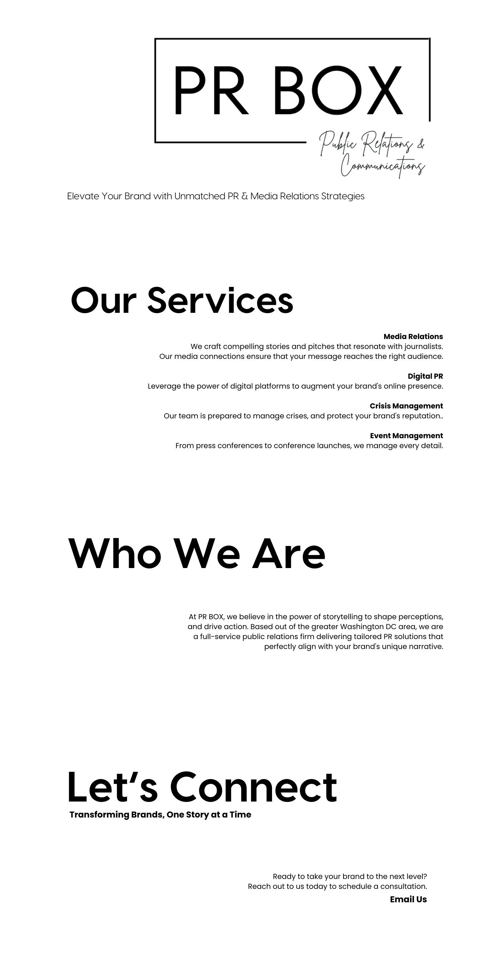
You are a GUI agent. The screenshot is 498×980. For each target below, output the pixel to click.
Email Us (409, 900)
